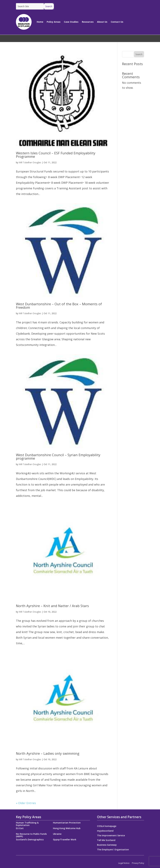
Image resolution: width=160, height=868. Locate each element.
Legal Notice (124, 863)
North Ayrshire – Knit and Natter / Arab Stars (52, 606)
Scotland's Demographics (30, 839)
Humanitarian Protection (67, 823)
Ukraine (57, 834)
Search (139, 54)
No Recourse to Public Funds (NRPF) (31, 835)
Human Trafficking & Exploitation (27, 824)
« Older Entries (26, 803)
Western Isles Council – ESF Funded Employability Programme (56, 155)
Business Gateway (107, 845)
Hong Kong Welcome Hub (67, 828)
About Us (102, 22)
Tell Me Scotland (106, 840)
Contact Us (117, 22)
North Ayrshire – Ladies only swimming (48, 753)
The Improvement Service (111, 836)
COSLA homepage (107, 826)
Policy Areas (54, 22)
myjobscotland (105, 831)
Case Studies (71, 22)
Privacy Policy (138, 863)
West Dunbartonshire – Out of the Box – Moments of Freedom (59, 306)
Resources (88, 22)
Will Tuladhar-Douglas (30, 162)
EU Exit (20, 828)
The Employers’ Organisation (113, 850)
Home (40, 22)
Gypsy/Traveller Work (65, 839)
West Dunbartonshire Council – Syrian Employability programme (58, 456)
